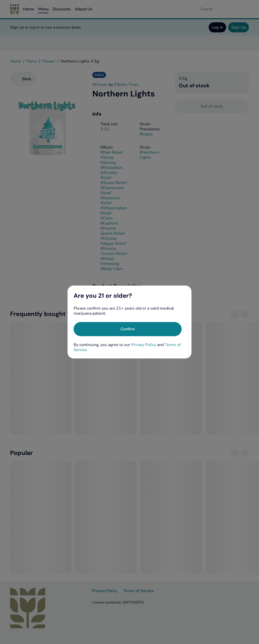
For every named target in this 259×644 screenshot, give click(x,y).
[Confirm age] (128, 329)
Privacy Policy (144, 345)
